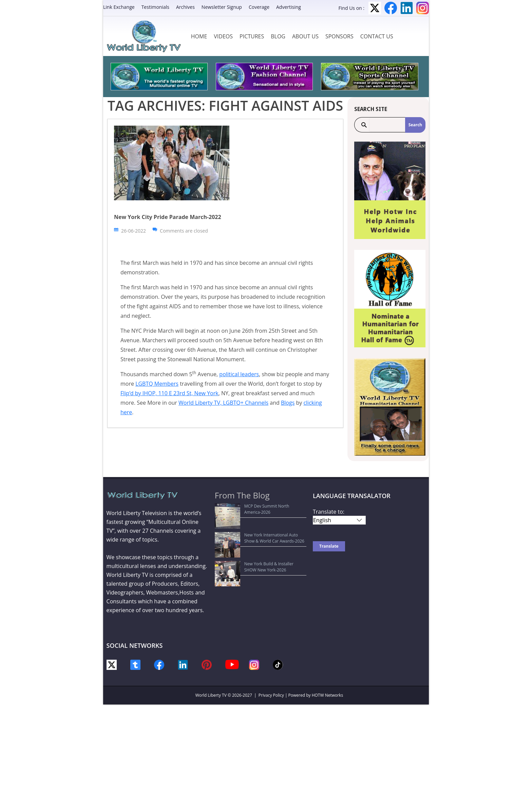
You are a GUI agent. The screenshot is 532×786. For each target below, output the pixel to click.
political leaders (239, 374)
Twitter (375, 8)
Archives (185, 7)
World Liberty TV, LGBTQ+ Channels (223, 403)
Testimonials (155, 7)
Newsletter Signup (222, 7)
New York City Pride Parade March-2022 (168, 217)
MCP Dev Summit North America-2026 (255, 506)
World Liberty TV (211, 695)
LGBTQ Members (157, 384)
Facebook (391, 8)
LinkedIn (407, 8)
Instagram (423, 8)
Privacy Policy (271, 695)
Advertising (289, 7)
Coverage (259, 7)
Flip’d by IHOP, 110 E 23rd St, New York (169, 393)
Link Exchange (119, 7)
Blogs (288, 403)
